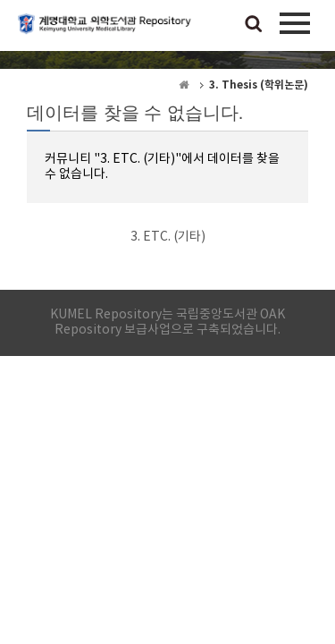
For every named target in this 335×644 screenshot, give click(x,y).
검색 (254, 25)
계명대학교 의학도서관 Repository (107, 31)
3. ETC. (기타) (168, 237)
